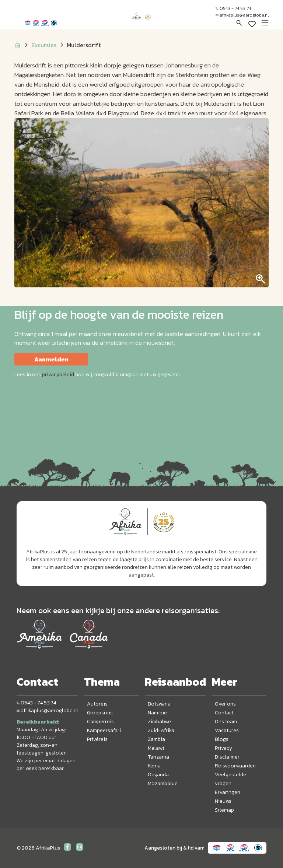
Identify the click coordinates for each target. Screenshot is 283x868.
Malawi (156, 748)
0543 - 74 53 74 (233, 8)
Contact (224, 713)
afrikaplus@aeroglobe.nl (242, 15)
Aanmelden (51, 359)
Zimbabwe (159, 722)
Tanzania (158, 757)
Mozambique (163, 783)
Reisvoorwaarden (235, 766)
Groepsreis (100, 713)
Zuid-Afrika (161, 730)
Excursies (44, 45)
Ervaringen (228, 792)
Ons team (226, 722)
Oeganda (158, 775)
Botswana (159, 704)
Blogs (222, 739)
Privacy (223, 748)
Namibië (157, 713)
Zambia (156, 739)
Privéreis (97, 739)
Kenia (154, 766)
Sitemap (224, 810)
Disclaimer (227, 757)
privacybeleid (58, 374)
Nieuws (223, 801)
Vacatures (227, 730)
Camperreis (100, 722)
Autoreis (97, 704)
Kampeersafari (104, 730)
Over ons (225, 704)
